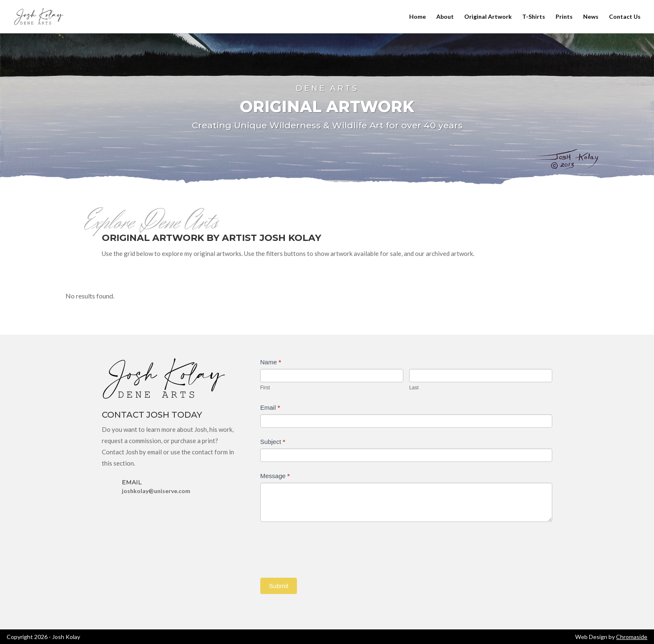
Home (418, 17)
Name (271, 362)
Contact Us (625, 17)
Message (275, 476)
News (591, 17)
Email (270, 407)
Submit (279, 586)
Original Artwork (488, 17)
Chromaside (632, 637)
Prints (564, 17)
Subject (273, 442)
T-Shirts (534, 17)
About (445, 17)
